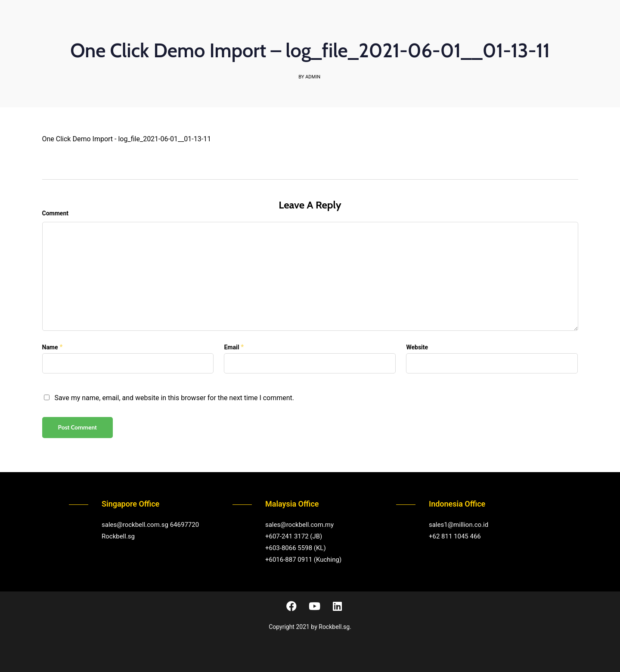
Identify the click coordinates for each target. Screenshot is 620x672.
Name (50, 347)
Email (231, 347)
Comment (55, 213)
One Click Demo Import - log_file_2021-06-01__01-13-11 (127, 139)
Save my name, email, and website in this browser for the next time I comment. (174, 398)
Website (417, 347)
